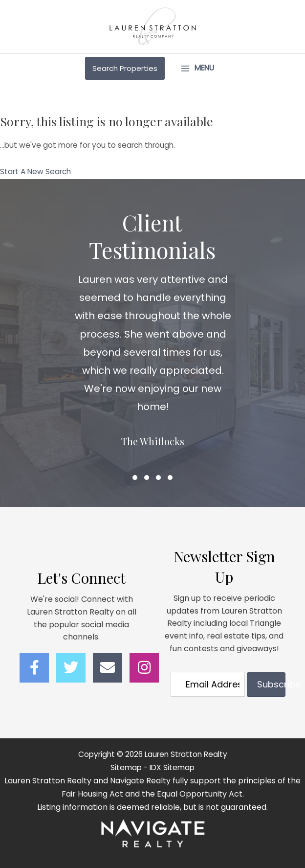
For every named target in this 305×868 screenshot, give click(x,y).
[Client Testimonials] (153, 375)
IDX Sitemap (172, 767)
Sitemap (126, 767)
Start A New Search (35, 171)
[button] (135, 478)
